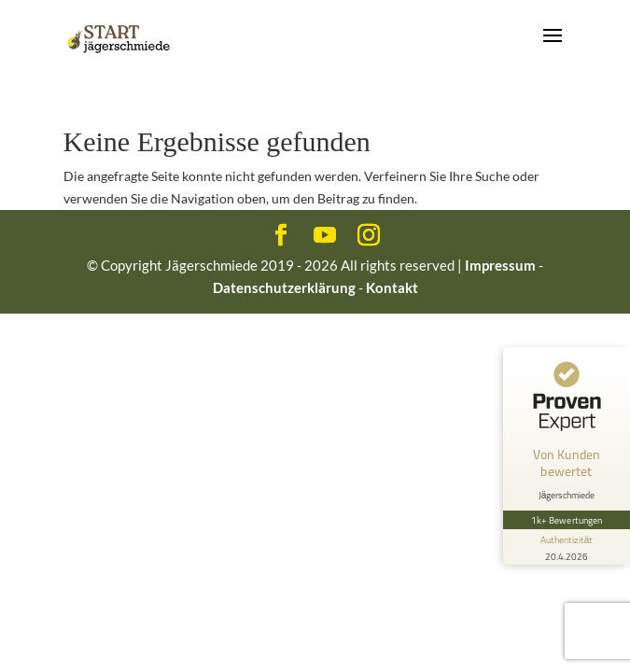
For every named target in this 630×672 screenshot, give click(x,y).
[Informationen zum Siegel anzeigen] (567, 547)
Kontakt (392, 287)
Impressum (500, 265)
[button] (34, 638)
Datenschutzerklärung (284, 287)
